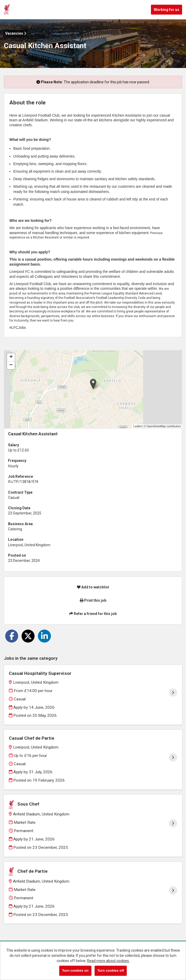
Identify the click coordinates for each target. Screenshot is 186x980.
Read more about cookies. (108, 961)
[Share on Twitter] (28, 636)
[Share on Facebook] (12, 636)
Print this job (93, 600)
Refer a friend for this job (93, 614)
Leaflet (137, 426)
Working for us (167, 10)
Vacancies (16, 33)
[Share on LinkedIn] (44, 636)
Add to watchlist (93, 587)
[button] (93, 384)
